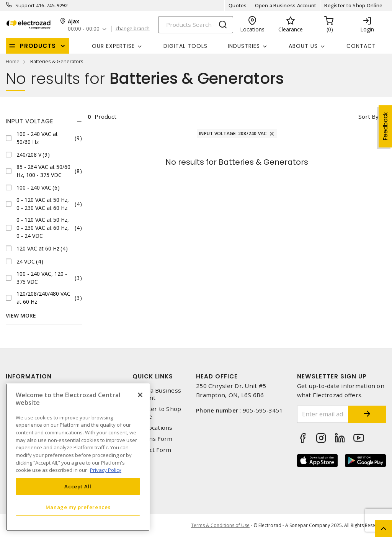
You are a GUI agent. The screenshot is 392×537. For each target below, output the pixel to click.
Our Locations (152, 428)
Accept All (78, 486)
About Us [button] (303, 46)
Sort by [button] (368, 116)
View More (21, 315)
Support (25, 5)
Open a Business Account (286, 5)
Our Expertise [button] (113, 46)
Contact (361, 46)
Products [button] (38, 46)
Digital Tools (185, 46)
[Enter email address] (323, 414)
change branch (133, 29)
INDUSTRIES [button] (244, 46)
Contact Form (152, 450)
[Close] (140, 395)
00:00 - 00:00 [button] (84, 29)
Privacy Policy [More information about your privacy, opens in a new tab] (106, 470)
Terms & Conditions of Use (220, 525)
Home (13, 61)
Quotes (238, 5)
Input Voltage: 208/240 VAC (233, 133)
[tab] (44, 121)
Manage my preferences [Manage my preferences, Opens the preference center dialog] (78, 507)
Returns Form (152, 439)
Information (29, 376)
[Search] (196, 25)
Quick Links (153, 376)
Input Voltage (29, 121)
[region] (78, 457)
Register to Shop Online (353, 5)
